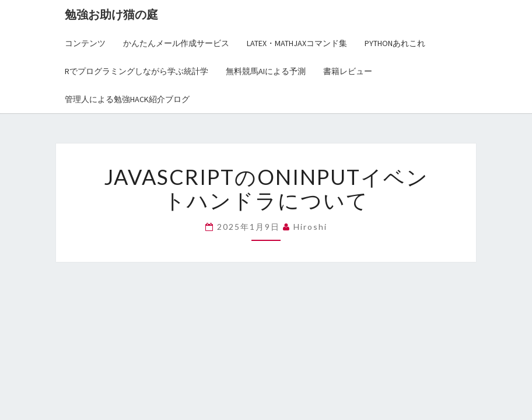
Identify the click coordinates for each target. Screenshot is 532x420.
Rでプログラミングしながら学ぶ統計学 (136, 71)
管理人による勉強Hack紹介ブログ (127, 99)
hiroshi (310, 227)
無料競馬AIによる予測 (266, 71)
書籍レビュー (348, 71)
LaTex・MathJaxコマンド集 (297, 43)
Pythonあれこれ (395, 43)
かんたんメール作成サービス (176, 43)
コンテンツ (85, 43)
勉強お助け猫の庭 (111, 14)
